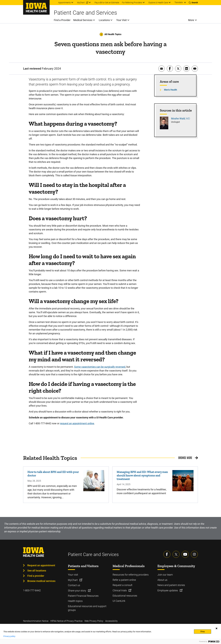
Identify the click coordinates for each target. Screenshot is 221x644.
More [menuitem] (191, 20)
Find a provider (36, 576)
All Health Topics (111, 34)
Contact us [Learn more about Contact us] (74, 585)
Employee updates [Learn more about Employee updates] (168, 590)
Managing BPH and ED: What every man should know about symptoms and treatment (142, 475)
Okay (203, 631)
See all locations (37, 571)
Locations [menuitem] (104, 20)
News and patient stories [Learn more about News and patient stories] (171, 585)
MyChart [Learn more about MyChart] (73, 580)
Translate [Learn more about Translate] (179, 2)
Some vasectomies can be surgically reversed (100, 367)
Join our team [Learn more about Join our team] (165, 575)
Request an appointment (41, 565)
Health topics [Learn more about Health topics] (75, 601)
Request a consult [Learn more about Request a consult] (122, 585)
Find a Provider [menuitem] (62, 20)
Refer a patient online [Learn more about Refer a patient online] (124, 580)
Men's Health (171, 90)
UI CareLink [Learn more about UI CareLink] (119, 601)
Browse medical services (41, 581)
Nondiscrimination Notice (36, 621)
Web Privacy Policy (94, 621)
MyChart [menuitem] (81, 3)
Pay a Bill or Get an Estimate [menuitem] (107, 3)
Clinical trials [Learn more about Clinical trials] (120, 590)
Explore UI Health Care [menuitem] (158, 3)
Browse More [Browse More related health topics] (185, 458)
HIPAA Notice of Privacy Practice (66, 621)
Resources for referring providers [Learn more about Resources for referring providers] (131, 575)
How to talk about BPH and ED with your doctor (53, 474)
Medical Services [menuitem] (83, 20)
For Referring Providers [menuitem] (132, 3)
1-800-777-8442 (32, 590)
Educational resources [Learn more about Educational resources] (125, 596)
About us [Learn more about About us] (162, 580)
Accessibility (111, 621)
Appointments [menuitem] (64, 3)
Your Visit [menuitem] (121, 20)
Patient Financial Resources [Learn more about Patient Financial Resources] (83, 596)
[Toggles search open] (193, 3)
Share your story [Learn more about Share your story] (77, 591)
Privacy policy (9, 636)
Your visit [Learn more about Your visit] (73, 575)
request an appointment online (77, 423)
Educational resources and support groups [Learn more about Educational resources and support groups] (87, 608)
